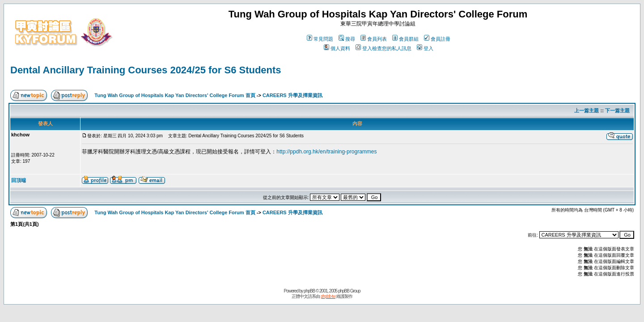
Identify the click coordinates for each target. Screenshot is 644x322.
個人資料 (337, 48)
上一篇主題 (587, 110)
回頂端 (19, 180)
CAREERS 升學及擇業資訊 (292, 95)
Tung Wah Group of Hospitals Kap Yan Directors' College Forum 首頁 (175, 95)
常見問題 (320, 39)
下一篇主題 (617, 110)
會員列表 (374, 39)
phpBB (309, 291)
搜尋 (347, 39)
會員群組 (405, 39)
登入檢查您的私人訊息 (383, 48)
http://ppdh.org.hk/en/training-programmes (326, 152)
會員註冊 (437, 39)
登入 (425, 48)
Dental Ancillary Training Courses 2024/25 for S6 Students (146, 70)
